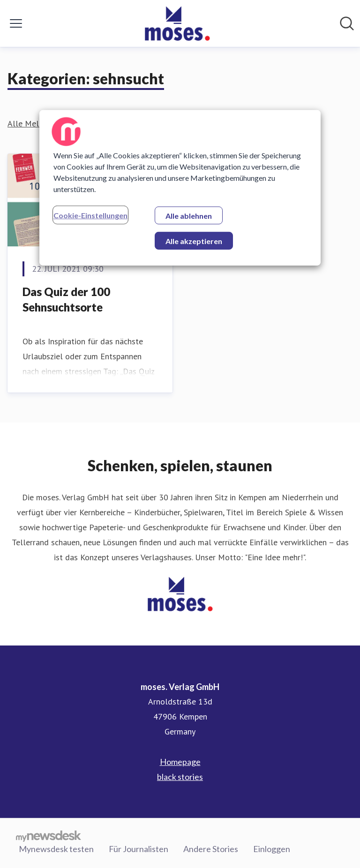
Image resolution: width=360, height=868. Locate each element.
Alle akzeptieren (194, 241)
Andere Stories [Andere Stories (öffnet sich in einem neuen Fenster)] (211, 849)
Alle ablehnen (189, 216)
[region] (180, 188)
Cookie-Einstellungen (90, 215)
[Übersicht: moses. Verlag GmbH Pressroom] (177, 23)
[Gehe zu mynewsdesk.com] (49, 836)
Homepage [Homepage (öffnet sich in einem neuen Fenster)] (180, 762)
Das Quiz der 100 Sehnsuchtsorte (66, 300)
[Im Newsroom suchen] (347, 23)
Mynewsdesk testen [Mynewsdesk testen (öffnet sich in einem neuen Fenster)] (56, 849)
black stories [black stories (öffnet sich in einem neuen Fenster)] (180, 777)
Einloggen (272, 849)
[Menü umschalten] (16, 23)
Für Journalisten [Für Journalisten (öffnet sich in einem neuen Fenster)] (139, 849)
